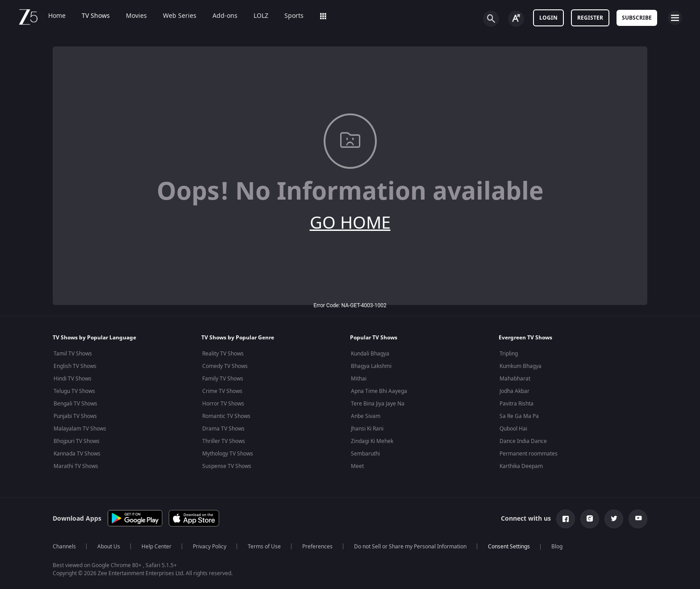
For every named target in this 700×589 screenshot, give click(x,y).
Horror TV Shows (223, 404)
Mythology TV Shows (228, 454)
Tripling (509, 354)
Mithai (359, 379)
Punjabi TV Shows (75, 416)
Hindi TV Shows (73, 379)
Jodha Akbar (515, 391)
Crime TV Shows (222, 391)
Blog (557, 547)
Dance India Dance (523, 441)
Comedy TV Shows (225, 366)
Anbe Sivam (366, 416)
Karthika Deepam (521, 466)
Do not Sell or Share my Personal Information (410, 547)
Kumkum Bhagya (521, 366)
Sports (294, 16)
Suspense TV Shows (227, 466)
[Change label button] (516, 19)
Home (57, 16)
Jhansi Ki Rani (367, 429)
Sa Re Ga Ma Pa (519, 416)
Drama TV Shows (223, 429)
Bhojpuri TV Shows (77, 441)
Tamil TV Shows (73, 354)
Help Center (156, 547)
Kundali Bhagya (370, 354)
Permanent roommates (529, 454)
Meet (357, 466)
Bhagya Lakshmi (371, 366)
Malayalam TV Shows (80, 429)
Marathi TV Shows (76, 466)
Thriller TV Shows (224, 441)
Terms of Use (264, 547)
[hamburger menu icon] (675, 18)
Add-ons (225, 16)
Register (590, 18)
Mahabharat (515, 379)
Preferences (317, 547)
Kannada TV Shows (77, 454)
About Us (109, 547)
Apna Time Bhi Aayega (379, 391)
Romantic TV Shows (226, 416)
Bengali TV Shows (75, 404)
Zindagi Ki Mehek (372, 441)
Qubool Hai (513, 429)
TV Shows (96, 16)
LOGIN (548, 18)
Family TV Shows (223, 379)
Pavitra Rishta (517, 404)
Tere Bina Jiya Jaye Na (378, 404)
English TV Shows (75, 366)
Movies (136, 16)
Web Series (180, 16)
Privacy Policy (210, 547)
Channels (64, 547)
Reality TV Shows (223, 354)
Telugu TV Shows (74, 391)
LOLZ (261, 16)
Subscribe (637, 18)
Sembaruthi (365, 454)
